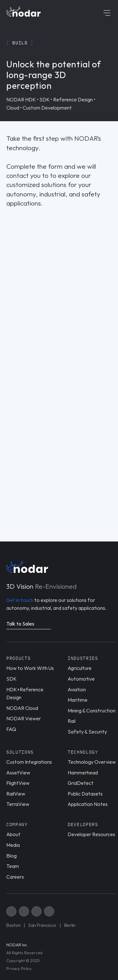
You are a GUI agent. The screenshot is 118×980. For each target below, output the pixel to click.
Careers (15, 877)
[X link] (11, 911)
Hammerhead (83, 773)
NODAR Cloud (22, 708)
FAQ (11, 729)
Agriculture (80, 668)
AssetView (18, 773)
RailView (16, 794)
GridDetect (81, 783)
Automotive (81, 679)
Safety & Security (87, 732)
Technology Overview (92, 762)
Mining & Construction (92, 711)
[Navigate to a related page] (28, 625)
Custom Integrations (29, 762)
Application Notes (88, 804)
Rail (72, 721)
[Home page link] (23, 11)
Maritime (78, 700)
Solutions (20, 752)
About (13, 834)
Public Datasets (85, 794)
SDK (11, 679)
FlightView (18, 783)
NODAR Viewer (24, 718)
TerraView (18, 804)
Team (13, 866)
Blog (11, 856)
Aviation (77, 689)
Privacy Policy (19, 968)
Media (13, 845)
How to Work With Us (30, 668)
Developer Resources (91, 834)
